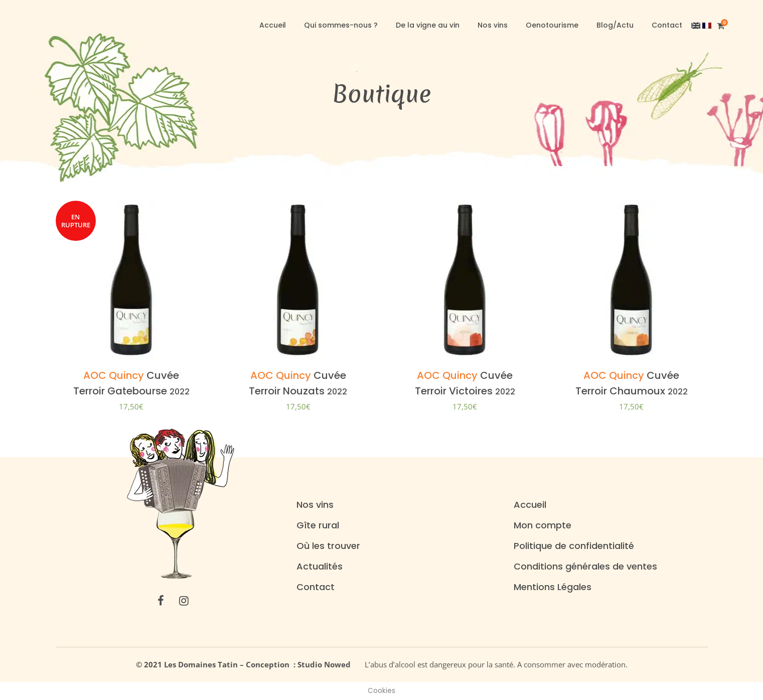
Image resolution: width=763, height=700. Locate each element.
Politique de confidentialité (574, 546)
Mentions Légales (553, 587)
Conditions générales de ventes (585, 567)
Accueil (530, 505)
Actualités (320, 567)
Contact (316, 587)
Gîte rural (318, 525)
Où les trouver (328, 546)
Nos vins (315, 505)
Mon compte (543, 525)
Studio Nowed (327, 664)
